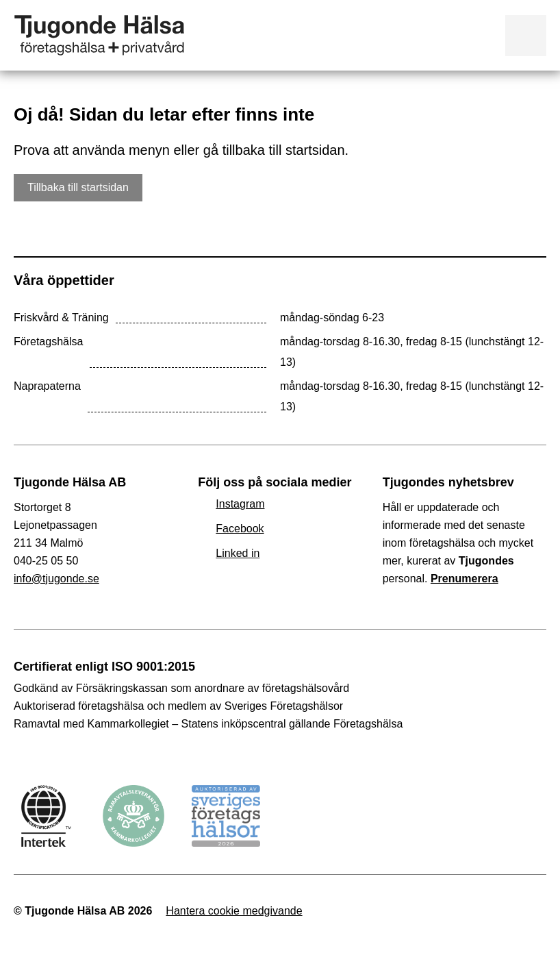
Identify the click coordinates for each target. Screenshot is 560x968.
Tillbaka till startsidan (78, 187)
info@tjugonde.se (56, 579)
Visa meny (526, 36)
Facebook (240, 529)
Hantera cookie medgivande (234, 911)
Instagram (240, 504)
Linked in (238, 553)
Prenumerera (464, 579)
